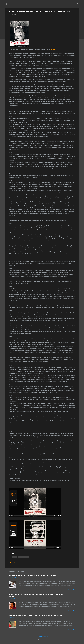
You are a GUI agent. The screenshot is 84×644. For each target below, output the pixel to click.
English (15, 557)
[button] (74, 12)
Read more (72, 589)
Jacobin (53, 50)
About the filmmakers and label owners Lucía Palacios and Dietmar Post (33, 575)
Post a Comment (15, 563)
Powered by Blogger (42, 636)
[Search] (78, 4)
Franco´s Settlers (23, 557)
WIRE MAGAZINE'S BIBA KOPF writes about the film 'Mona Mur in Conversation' (35, 615)
